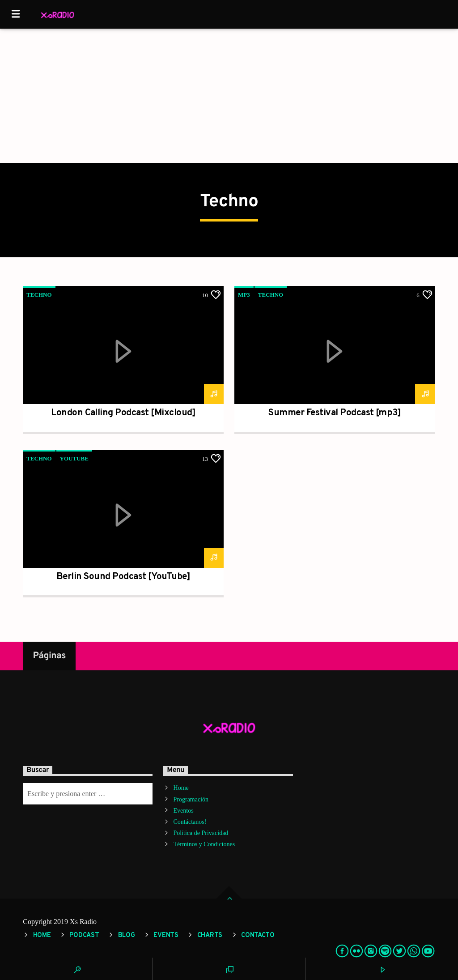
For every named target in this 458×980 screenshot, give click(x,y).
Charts (210, 935)
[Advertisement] (229, 96)
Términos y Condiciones (204, 844)
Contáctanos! (190, 822)
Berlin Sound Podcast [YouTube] (123, 577)
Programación (191, 799)
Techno (39, 295)
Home (181, 788)
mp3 (244, 295)
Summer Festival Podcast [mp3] (335, 413)
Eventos (184, 811)
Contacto (258, 935)
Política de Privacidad (201, 833)
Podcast (84, 935)
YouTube (74, 458)
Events (166, 935)
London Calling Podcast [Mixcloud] (123, 413)
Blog (127, 935)
